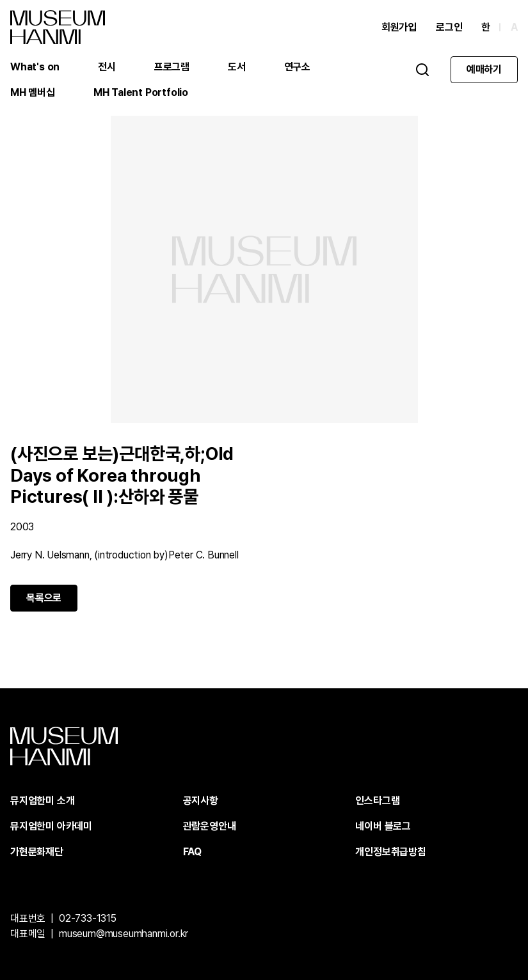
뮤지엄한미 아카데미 (51, 826)
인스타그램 (377, 801)
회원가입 (399, 27)
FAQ (192, 852)
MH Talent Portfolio (141, 92)
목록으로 (44, 598)
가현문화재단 (37, 852)
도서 (237, 67)
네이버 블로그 (383, 826)
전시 (107, 67)
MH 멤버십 (33, 92)
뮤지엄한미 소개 (42, 801)
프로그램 (172, 67)
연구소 (297, 67)
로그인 (449, 27)
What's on (35, 67)
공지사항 (201, 801)
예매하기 (484, 69)
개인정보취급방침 (390, 852)
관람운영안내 (210, 826)
